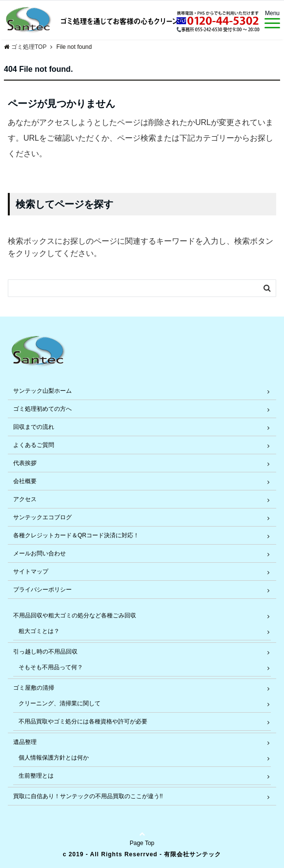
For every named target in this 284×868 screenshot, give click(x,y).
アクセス (25, 499)
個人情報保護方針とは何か (54, 758)
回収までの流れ (34, 427)
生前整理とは (36, 776)
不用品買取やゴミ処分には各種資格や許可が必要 (83, 721)
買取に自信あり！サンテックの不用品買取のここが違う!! (88, 796)
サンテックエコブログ (42, 517)
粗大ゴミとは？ (39, 631)
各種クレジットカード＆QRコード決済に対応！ (76, 535)
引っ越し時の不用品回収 (45, 652)
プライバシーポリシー (42, 590)
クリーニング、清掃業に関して (60, 703)
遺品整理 (25, 742)
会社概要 (25, 481)
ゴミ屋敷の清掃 (34, 688)
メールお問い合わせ (40, 553)
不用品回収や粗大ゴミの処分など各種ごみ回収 (75, 615)
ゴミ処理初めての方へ (42, 409)
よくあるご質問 (34, 445)
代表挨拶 (25, 463)
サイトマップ (31, 572)
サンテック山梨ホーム (42, 391)
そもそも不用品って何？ (51, 667)
